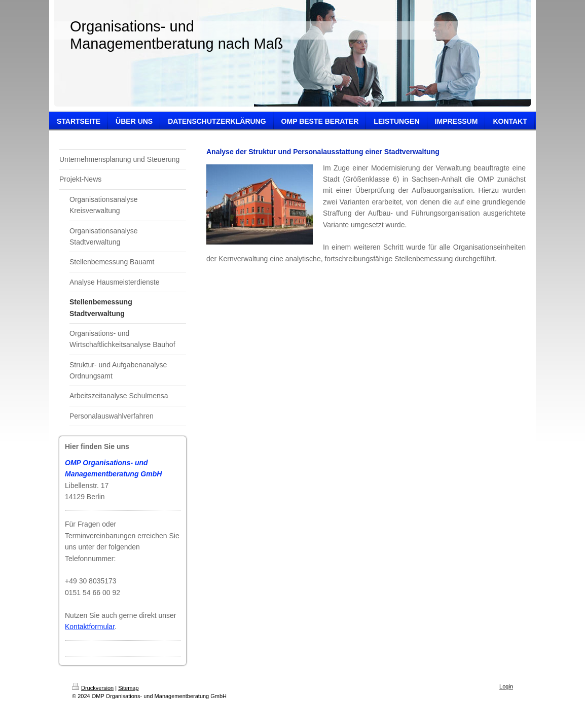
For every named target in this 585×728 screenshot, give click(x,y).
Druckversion (93, 688)
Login (506, 686)
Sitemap (128, 688)
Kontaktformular (90, 627)
